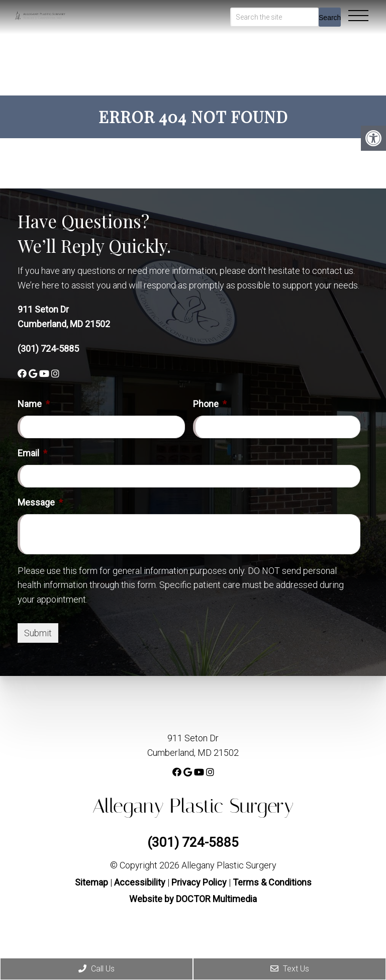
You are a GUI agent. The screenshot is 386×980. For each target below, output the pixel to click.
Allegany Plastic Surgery (193, 806)
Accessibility (140, 882)
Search (330, 18)
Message (40, 502)
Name (34, 404)
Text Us (290, 969)
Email (32, 453)
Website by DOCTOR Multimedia (193, 899)
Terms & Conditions (272, 882)
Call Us (96, 969)
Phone (210, 404)
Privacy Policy (200, 882)
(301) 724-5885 (48, 349)
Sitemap (91, 882)
